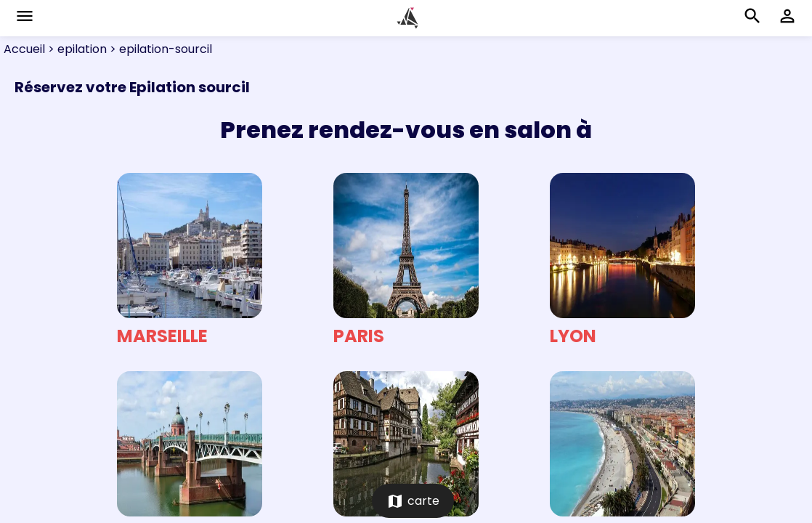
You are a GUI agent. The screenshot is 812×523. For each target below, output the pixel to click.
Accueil (24, 49)
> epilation (76, 49)
